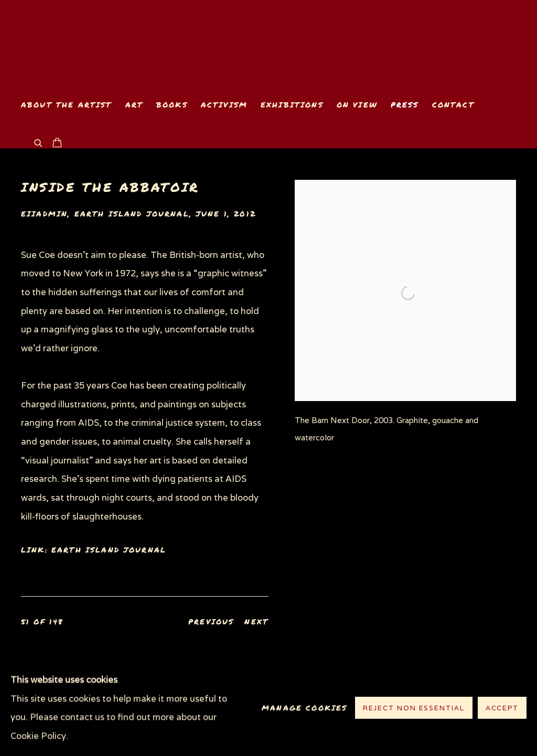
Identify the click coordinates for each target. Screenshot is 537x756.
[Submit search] (39, 142)
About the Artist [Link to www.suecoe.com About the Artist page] (67, 105)
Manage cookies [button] (304, 708)
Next (256, 622)
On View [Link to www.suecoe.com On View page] (357, 105)
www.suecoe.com (142, 45)
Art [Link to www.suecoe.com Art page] (134, 105)
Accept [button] (502, 709)
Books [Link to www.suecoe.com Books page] (172, 105)
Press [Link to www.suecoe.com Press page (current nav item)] (405, 105)
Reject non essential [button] (414, 709)
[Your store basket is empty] (57, 144)
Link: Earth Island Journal (94, 550)
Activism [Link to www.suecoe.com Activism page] (224, 105)
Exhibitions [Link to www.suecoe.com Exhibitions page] (292, 105)
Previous (211, 622)
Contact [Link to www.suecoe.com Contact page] (453, 105)
